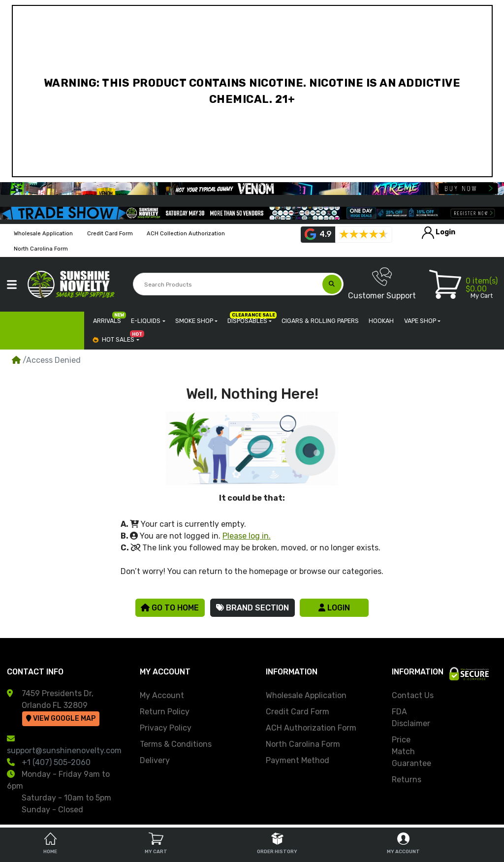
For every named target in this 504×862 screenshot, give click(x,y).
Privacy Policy (166, 728)
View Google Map (61, 718)
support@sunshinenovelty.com (64, 750)
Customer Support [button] (382, 284)
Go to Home (170, 608)
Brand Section (252, 608)
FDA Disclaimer (411, 718)
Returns (407, 780)
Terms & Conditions (176, 744)
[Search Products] (228, 285)
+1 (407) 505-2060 (56, 762)
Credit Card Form (298, 712)
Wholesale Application (306, 695)
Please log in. (247, 536)
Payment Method (298, 760)
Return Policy (165, 712)
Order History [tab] (277, 844)
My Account (162, 695)
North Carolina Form (303, 744)
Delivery (155, 760)
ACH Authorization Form (311, 728)
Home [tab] (50, 844)
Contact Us (413, 695)
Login (334, 608)
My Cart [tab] (156, 844)
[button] (12, 285)
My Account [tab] (403, 844)
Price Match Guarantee (411, 751)
